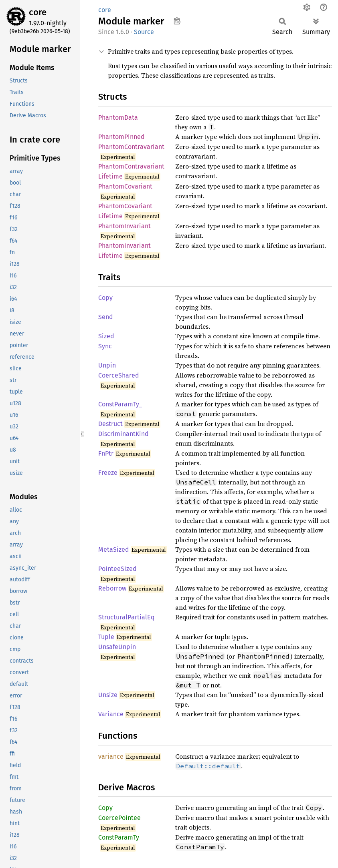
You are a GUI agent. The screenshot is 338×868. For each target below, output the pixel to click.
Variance (111, 714)
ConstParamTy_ (120, 404)
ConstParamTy (119, 837)
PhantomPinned (121, 137)
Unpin (107, 365)
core (38, 12)
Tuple (106, 637)
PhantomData (118, 118)
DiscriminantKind (123, 434)
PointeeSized (117, 569)
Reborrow (112, 588)
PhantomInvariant (124, 226)
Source (144, 32)
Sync (105, 346)
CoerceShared (119, 375)
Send (106, 317)
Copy (105, 298)
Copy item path (177, 21)
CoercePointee (119, 818)
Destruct (110, 424)
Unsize (108, 695)
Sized (106, 336)
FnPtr (106, 453)
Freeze (108, 473)
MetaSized (114, 550)
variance (111, 756)
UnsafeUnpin (117, 647)
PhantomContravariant (131, 147)
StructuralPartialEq (126, 617)
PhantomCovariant (125, 186)
